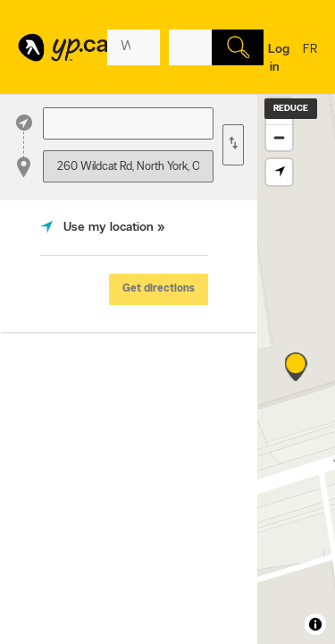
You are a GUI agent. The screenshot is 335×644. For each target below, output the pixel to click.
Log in (279, 59)
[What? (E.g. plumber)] (134, 47)
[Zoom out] (279, 137)
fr (310, 61)
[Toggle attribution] (315, 624)
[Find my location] (279, 172)
